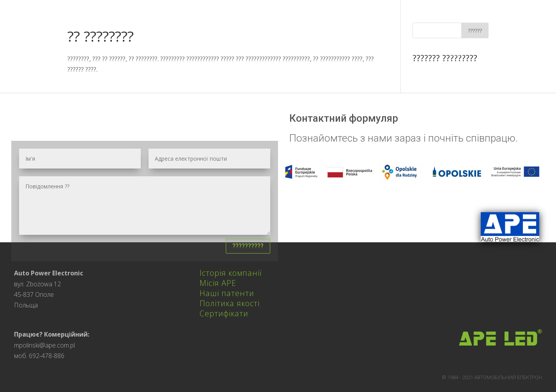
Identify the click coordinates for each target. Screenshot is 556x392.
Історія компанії (231, 273)
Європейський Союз (469, 50)
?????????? (248, 246)
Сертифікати (224, 313)
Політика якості (230, 303)
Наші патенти (227, 293)
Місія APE (218, 283)
